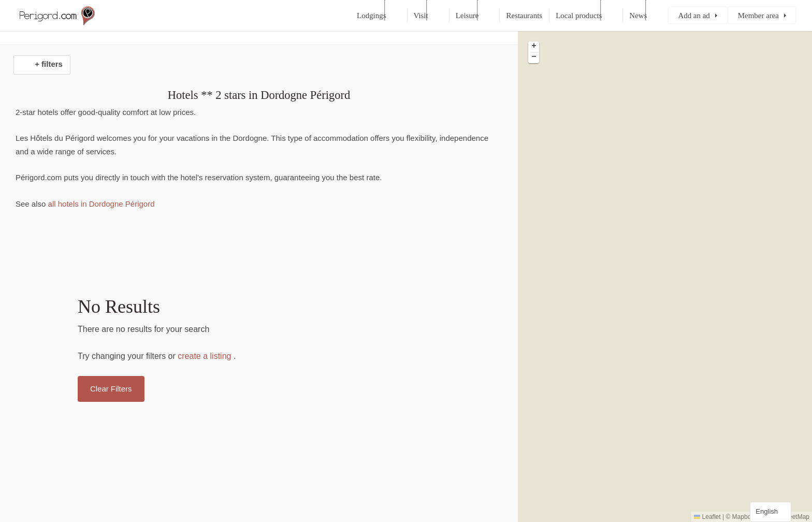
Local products (579, 16)
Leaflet (707, 517)
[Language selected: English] (771, 512)
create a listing (204, 356)
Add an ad (694, 16)
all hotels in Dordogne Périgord (100, 204)
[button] (534, 47)
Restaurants (524, 16)
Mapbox (743, 517)
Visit (421, 16)
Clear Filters (111, 389)
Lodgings (371, 16)
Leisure (467, 16)
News (638, 16)
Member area (758, 16)
